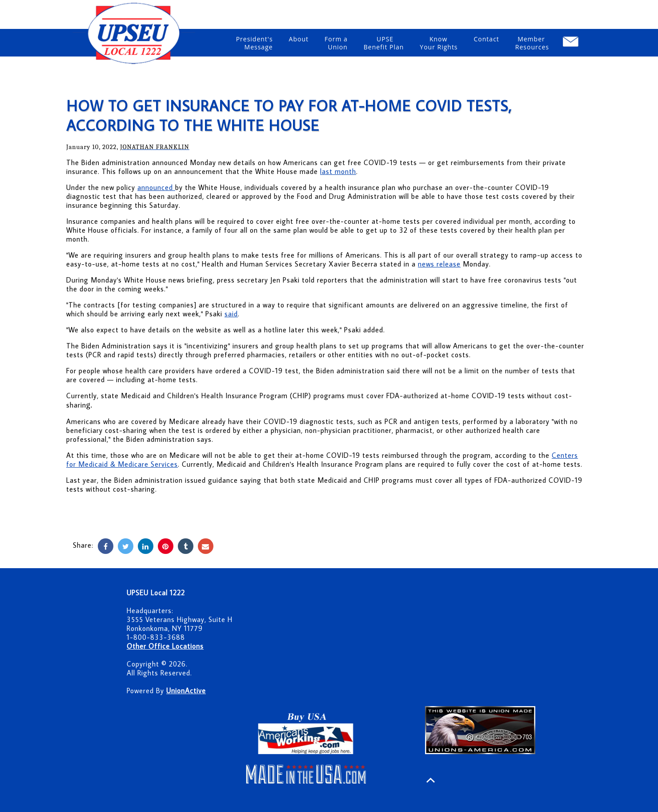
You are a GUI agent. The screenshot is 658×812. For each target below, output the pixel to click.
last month (338, 171)
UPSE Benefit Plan (384, 43)
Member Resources (532, 43)
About (299, 43)
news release (439, 264)
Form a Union (336, 43)
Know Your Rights (439, 43)
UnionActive (186, 691)
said (231, 314)
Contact (487, 43)
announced (156, 187)
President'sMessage (255, 43)
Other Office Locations (165, 646)
